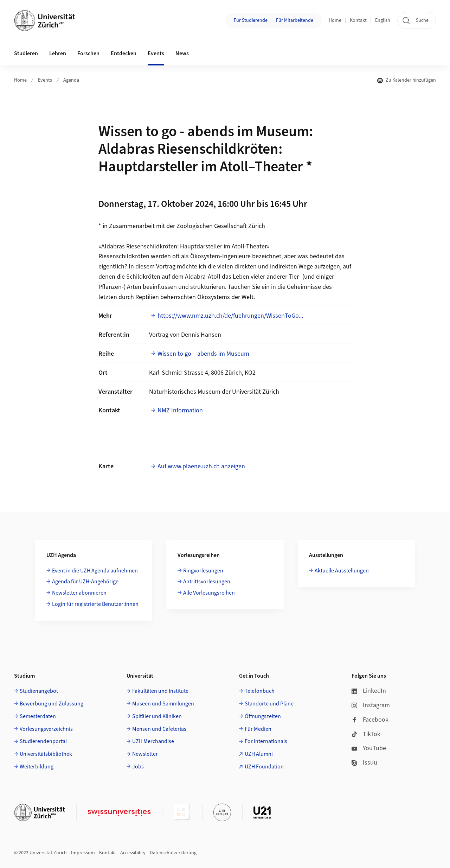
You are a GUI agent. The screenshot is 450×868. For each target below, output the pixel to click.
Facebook (370, 720)
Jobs (138, 767)
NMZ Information (180, 410)
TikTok (366, 734)
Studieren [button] (26, 53)
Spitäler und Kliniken (157, 716)
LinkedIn (369, 691)
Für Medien (258, 729)
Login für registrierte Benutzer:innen (95, 604)
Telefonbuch (260, 691)
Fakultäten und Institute (160, 691)
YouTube (369, 748)
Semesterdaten (38, 716)
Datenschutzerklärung (173, 853)
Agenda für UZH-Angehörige (85, 582)
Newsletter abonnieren (79, 593)
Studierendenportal (43, 741)
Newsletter (145, 754)
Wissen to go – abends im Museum (203, 354)
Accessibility (133, 853)
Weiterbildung (37, 767)
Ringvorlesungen (203, 571)
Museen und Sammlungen (163, 704)
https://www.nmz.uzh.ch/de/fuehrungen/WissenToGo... (230, 316)
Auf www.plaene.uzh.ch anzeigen (201, 466)
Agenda (71, 80)
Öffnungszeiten (263, 716)
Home (335, 20)
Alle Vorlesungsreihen (209, 593)
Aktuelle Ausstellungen (342, 571)
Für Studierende (251, 20)
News (182, 53)
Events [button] (156, 53)
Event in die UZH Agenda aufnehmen (95, 571)
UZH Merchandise (153, 741)
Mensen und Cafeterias (159, 729)
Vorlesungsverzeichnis (46, 729)
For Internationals (266, 741)
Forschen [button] (88, 53)
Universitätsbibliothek (46, 754)
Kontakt (358, 20)
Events (45, 80)
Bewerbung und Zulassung (52, 704)
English (383, 20)
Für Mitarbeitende (295, 20)
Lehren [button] (58, 53)
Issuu (364, 763)
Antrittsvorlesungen (207, 582)
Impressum (83, 853)
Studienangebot (39, 691)
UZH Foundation (264, 767)
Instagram (371, 705)
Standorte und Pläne (269, 704)
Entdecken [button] (124, 53)
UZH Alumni (259, 754)
